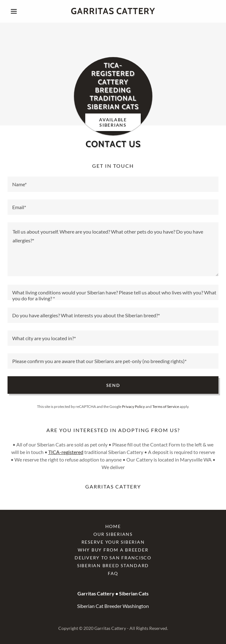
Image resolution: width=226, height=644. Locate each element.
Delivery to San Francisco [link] (113, 558)
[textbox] (113, 184)
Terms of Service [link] (166, 406)
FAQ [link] (113, 573)
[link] (113, 11)
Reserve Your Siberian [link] (113, 542)
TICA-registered (66, 452)
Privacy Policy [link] (133, 406)
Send (113, 385)
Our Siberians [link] (113, 534)
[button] (23, 11)
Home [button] (113, 526)
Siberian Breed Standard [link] (113, 565)
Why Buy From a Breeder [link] (113, 550)
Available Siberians (113, 122)
